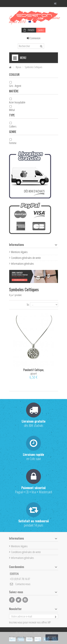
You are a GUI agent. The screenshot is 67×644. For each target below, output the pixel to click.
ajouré (33, 373)
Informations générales (22, 264)
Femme (13, 143)
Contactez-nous (23, 584)
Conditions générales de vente (26, 258)
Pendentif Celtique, (34, 370)
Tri (28, 305)
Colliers (13, 126)
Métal (12, 110)
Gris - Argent (15, 86)
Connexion (34, 38)
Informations (17, 245)
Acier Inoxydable (17, 102)
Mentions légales (19, 252)
